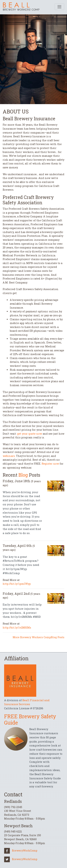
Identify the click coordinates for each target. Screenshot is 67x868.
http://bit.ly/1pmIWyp (17, 584)
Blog (23, 475)
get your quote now (30, 434)
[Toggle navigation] (59, 7)
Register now (50, 464)
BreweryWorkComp (21, 850)
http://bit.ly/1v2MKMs (17, 628)
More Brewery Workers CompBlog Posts (39, 637)
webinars (9, 456)
